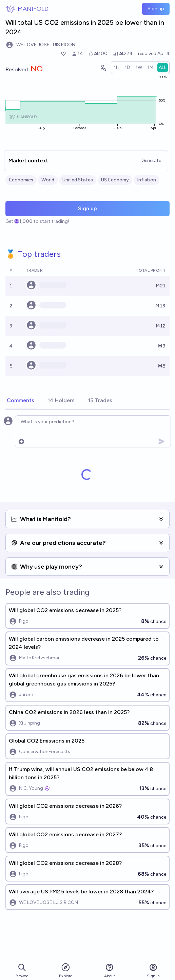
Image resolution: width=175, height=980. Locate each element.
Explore (66, 970)
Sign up (156, 9)
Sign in (153, 971)
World (48, 180)
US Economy (115, 180)
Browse (22, 971)
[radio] (117, 68)
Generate (151, 161)
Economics (21, 180)
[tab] (21, 401)
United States (78, 180)
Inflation (147, 180)
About (110, 971)
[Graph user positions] (103, 68)
